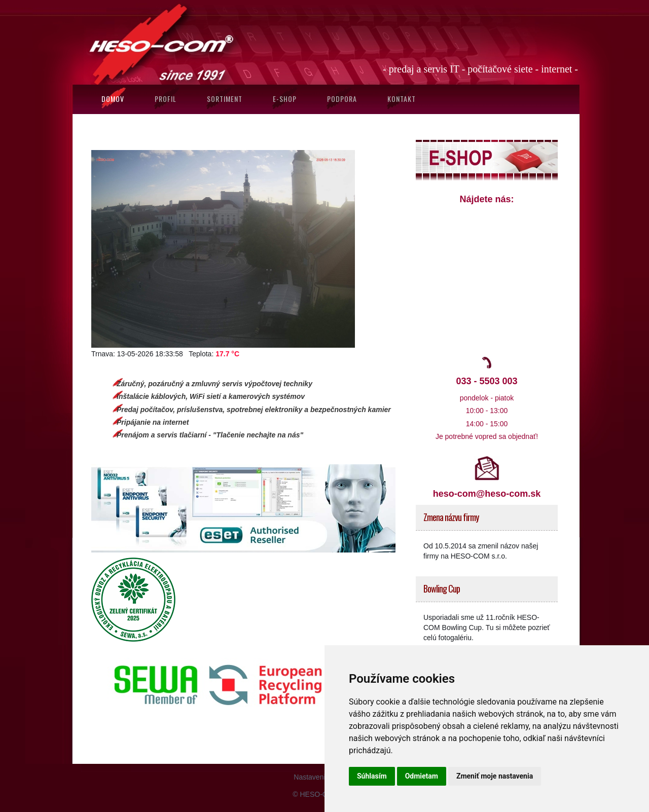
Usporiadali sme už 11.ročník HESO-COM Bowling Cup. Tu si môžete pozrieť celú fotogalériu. (487, 628)
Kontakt (402, 99)
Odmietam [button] (422, 776)
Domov (113, 99)
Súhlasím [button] (372, 776)
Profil (166, 99)
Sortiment (225, 99)
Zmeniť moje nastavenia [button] (495, 776)
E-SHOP (285, 99)
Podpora (342, 99)
